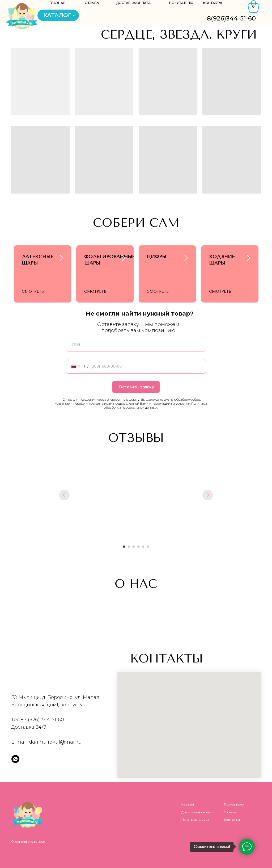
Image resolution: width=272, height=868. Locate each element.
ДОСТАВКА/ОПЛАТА (133, 3)
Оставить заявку (136, 387)
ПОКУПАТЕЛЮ (181, 3)
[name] (136, 344)
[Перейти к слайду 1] (124, 547)
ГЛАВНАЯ (58, 3)
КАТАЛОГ (57, 15)
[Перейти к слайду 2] (129, 547)
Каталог (188, 804)
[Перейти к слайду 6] (148, 547)
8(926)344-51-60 (231, 18)
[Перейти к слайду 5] (143, 547)
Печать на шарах (195, 820)
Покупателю (234, 804)
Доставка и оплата (197, 812)
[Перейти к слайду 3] (134, 547)
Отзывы (230, 812)
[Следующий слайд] (208, 495)
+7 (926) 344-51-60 (42, 720)
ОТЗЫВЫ (92, 3)
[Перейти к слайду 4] (138, 547)
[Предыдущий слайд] (64, 495)
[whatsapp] (15, 759)
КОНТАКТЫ (212, 3)
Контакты (232, 820)
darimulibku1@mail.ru (55, 742)
